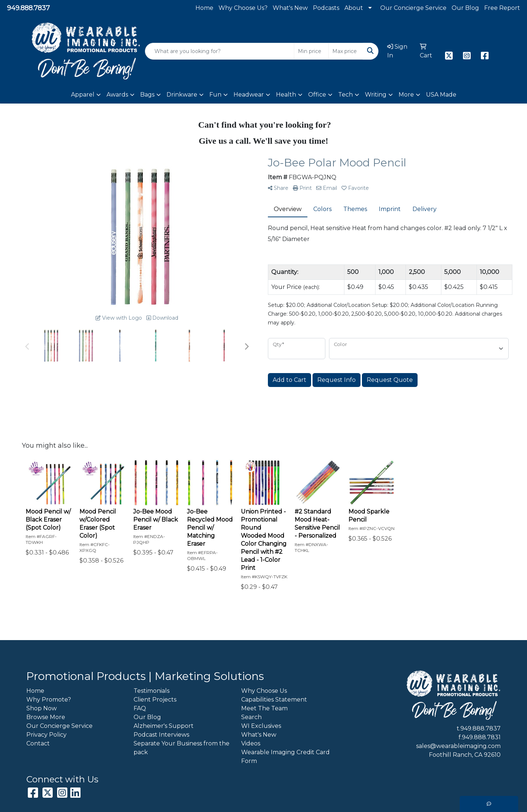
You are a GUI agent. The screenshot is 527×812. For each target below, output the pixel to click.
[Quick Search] (220, 51)
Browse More (46, 717)
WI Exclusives (261, 726)
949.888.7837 (28, 8)
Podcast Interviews (161, 735)
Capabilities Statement (274, 700)
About (354, 8)
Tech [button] (345, 95)
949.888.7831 (481, 737)
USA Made (441, 95)
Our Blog (465, 8)
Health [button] (286, 95)
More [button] (406, 95)
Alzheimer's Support (164, 726)
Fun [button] (215, 95)
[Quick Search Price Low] (311, 51)
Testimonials (152, 691)
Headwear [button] (249, 95)
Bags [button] (147, 95)
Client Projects (155, 700)
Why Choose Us (264, 691)
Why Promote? (49, 700)
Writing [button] (376, 95)
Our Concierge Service (413, 8)
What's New (290, 8)
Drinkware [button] (182, 95)
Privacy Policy (46, 735)
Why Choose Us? (243, 8)
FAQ (140, 708)
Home (204, 8)
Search (251, 717)
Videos (251, 743)
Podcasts (326, 8)
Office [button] (317, 95)
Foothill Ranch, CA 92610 (465, 755)
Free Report (502, 8)
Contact (38, 743)
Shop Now (42, 708)
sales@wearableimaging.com (458, 746)
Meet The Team (264, 708)
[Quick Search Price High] (346, 51)
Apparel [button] (83, 95)
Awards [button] (117, 95)
